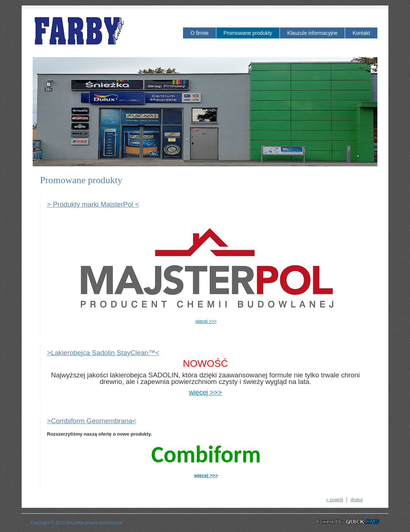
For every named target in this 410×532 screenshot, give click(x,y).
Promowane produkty (248, 33)
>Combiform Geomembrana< (92, 421)
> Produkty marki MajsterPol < (93, 204)
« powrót (334, 500)
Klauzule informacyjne (312, 33)
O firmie (199, 33)
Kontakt (361, 33)
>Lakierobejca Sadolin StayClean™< (103, 353)
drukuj (357, 500)
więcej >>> (206, 321)
